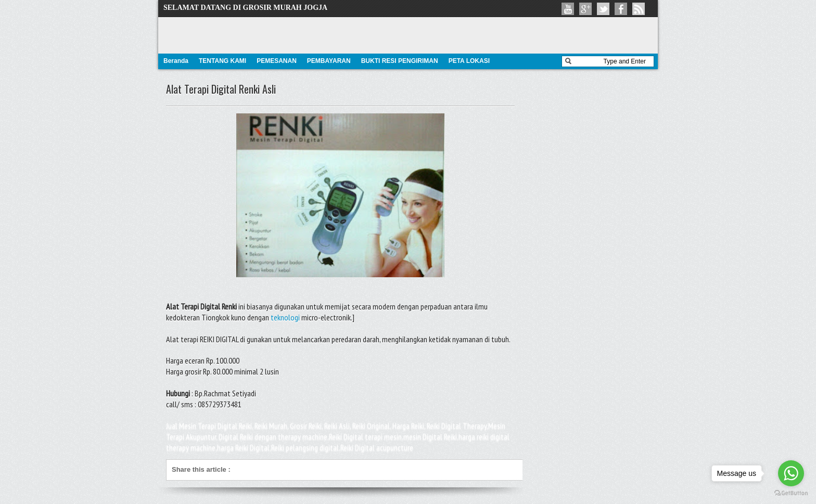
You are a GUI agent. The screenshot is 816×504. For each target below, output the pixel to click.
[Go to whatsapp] (791, 473)
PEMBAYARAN (329, 61)
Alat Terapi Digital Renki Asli (221, 89)
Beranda (176, 61)
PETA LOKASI (469, 61)
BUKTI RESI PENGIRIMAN (400, 61)
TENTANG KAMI (222, 61)
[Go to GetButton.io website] (791, 493)
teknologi (285, 317)
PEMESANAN (277, 61)
